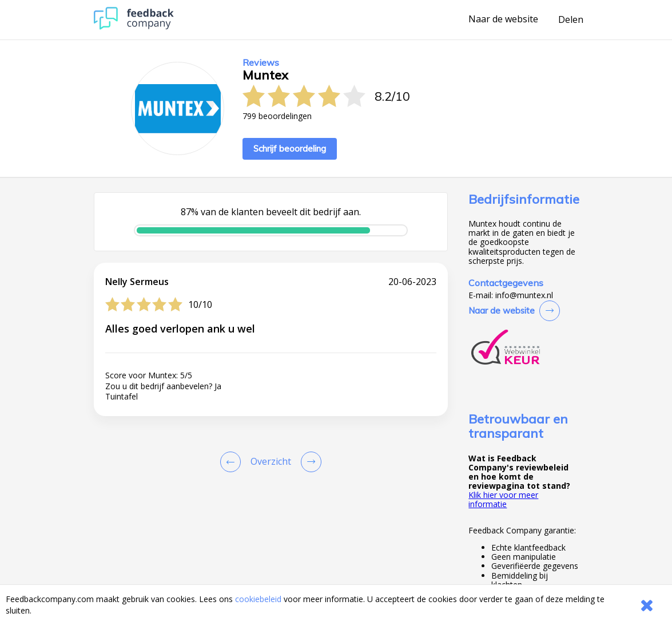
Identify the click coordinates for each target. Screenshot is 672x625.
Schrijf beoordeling (290, 149)
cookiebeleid (258, 599)
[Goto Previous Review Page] (233, 462)
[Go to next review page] (309, 462)
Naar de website (503, 19)
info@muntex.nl (524, 295)
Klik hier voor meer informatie (503, 499)
